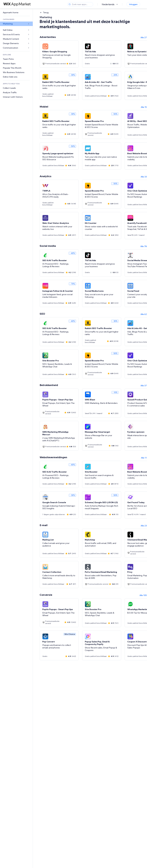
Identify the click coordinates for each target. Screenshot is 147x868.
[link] (16, 13)
